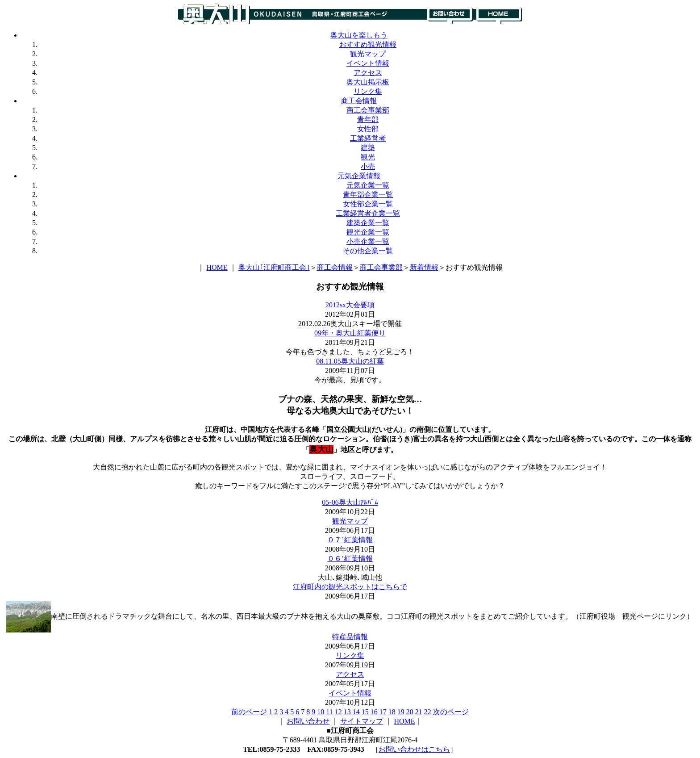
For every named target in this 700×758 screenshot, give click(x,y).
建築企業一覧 (368, 223)
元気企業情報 (359, 176)
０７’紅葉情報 (350, 540)
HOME (217, 267)
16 (374, 712)
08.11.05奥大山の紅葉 (350, 361)
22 (428, 712)
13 (347, 712)
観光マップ (368, 54)
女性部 (368, 129)
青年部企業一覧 (368, 195)
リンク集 (368, 91)
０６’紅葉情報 (350, 559)
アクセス (368, 73)
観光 (368, 157)
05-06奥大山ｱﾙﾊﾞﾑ (350, 502)
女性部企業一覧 (368, 204)
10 (321, 712)
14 (356, 712)
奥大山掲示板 (368, 82)
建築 (368, 148)
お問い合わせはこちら (414, 749)
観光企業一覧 (368, 232)
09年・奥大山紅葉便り (350, 333)
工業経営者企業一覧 (368, 213)
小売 (368, 166)
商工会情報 (359, 101)
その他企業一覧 (368, 251)
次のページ (451, 712)
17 (383, 712)
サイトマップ (362, 721)
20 (410, 712)
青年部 (368, 119)
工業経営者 (368, 138)
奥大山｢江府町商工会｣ (274, 267)
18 (392, 712)
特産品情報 (350, 637)
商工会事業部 (368, 110)
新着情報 (424, 267)
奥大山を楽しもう (359, 35)
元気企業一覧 (368, 185)
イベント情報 (368, 63)
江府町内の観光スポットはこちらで (350, 587)
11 (329, 712)
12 (338, 712)
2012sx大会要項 (350, 305)
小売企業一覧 (368, 241)
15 (365, 712)
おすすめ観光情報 (368, 44)
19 (401, 712)
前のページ (249, 712)
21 (419, 712)
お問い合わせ (308, 721)
